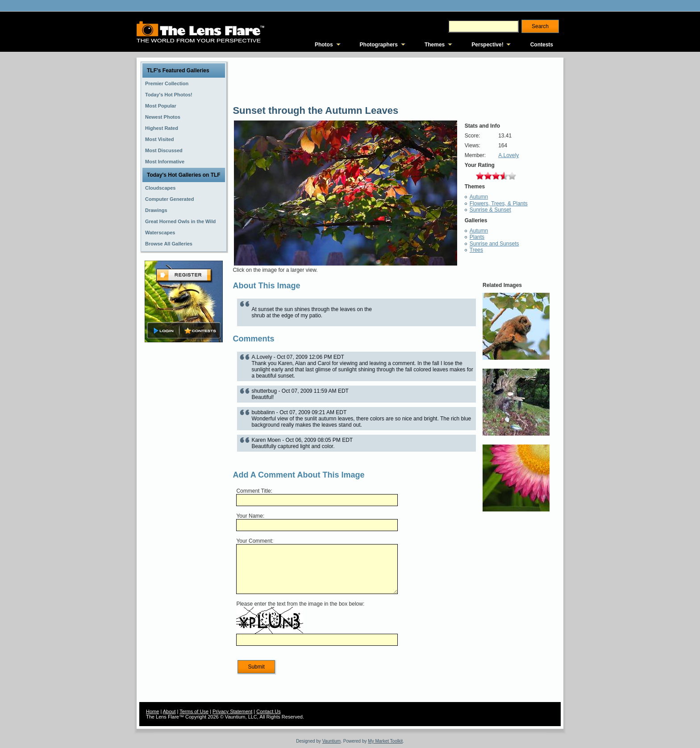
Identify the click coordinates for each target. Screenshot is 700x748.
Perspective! (487, 45)
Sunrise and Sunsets (494, 244)
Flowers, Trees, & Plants (499, 204)
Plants (477, 237)
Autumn (479, 197)
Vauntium (332, 741)
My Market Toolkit (385, 741)
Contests (542, 45)
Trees (476, 250)
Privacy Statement (232, 711)
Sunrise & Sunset (490, 210)
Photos (324, 45)
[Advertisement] (184, 485)
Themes (435, 45)
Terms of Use (194, 711)
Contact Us (268, 711)
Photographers (379, 45)
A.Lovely (508, 155)
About (169, 711)
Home (152, 711)
